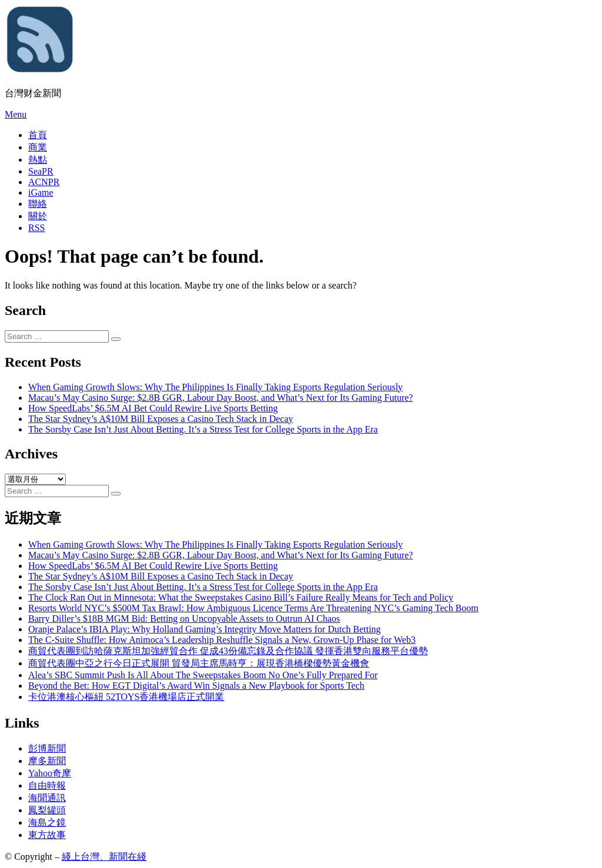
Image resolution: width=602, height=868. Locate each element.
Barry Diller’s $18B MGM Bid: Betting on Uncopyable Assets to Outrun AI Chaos (184, 619)
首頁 (38, 135)
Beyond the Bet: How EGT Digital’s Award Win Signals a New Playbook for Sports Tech (196, 686)
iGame (41, 192)
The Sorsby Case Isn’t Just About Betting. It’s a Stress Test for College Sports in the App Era (203, 429)
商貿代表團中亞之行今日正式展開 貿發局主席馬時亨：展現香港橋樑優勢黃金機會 (199, 663)
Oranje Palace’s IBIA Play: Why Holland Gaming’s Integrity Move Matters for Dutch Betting (205, 629)
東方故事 (47, 835)
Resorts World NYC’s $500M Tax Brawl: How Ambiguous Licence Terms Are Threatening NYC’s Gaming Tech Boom (253, 608)
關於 (38, 216)
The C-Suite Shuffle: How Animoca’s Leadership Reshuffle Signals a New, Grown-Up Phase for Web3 (222, 640)
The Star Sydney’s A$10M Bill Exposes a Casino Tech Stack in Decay (161, 419)
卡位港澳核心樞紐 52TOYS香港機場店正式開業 (126, 697)
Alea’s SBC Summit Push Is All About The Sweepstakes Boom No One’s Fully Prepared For (203, 675)
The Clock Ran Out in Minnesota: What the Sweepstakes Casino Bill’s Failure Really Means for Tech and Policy (241, 597)
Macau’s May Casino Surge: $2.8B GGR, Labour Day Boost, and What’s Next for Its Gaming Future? (220, 398)
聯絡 (38, 204)
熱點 (38, 160)
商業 (38, 147)
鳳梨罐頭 (47, 810)
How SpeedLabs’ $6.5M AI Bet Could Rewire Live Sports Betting (153, 408)
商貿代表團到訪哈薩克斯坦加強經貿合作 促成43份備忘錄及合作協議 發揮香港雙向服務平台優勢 (228, 651)
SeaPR (41, 171)
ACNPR (44, 182)
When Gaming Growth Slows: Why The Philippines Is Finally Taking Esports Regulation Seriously (215, 387)
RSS (36, 228)
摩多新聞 (47, 761)
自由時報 (47, 785)
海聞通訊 (47, 798)
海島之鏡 (47, 822)
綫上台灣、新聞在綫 (104, 857)
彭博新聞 (47, 748)
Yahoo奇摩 (50, 773)
